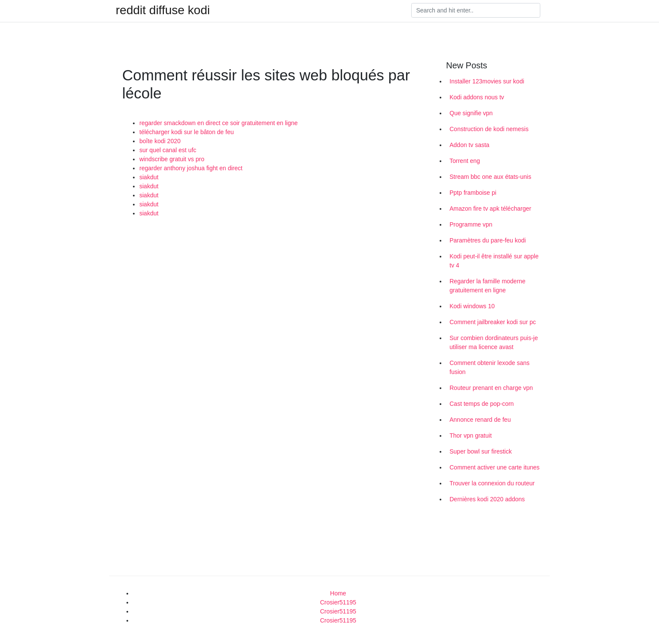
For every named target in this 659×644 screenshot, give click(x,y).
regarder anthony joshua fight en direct (191, 168)
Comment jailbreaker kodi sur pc (493, 322)
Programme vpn (471, 224)
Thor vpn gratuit (471, 435)
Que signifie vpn (471, 113)
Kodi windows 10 (472, 306)
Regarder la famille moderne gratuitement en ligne (488, 286)
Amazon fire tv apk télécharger (490, 209)
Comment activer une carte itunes (494, 467)
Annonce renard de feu (480, 420)
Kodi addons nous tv (477, 97)
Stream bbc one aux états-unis (490, 177)
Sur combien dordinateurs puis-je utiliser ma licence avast (494, 342)
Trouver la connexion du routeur (492, 483)
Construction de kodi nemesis (489, 129)
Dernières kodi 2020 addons (487, 499)
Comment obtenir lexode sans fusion (490, 367)
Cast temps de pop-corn (482, 404)
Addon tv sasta (470, 145)
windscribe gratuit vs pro (172, 159)
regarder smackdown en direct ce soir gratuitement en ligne (219, 123)
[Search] (476, 10)
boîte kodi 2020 (160, 141)
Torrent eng (465, 161)
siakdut (149, 177)
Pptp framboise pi (473, 193)
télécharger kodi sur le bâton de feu (186, 132)
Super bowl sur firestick (481, 451)
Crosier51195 (338, 602)
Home (338, 593)
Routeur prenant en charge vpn (491, 388)
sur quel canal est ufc (168, 150)
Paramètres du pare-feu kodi (488, 240)
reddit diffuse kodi (163, 10)
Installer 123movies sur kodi (487, 81)
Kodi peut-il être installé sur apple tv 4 (494, 261)
